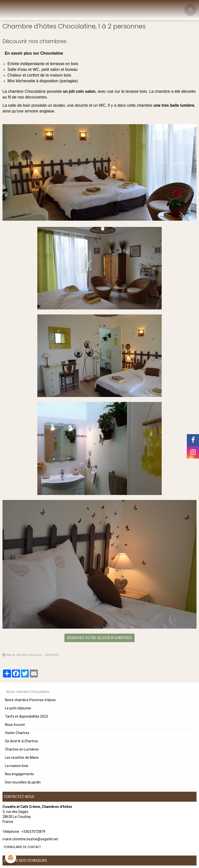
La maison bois (17, 766)
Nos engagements (19, 774)
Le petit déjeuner (18, 708)
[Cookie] (11, 858)
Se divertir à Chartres (22, 741)
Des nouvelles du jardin (23, 782)
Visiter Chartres (17, 733)
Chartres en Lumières (22, 749)
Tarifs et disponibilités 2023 (26, 716)
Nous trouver (15, 725)
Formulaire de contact (23, 847)
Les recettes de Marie (22, 758)
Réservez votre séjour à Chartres (99, 638)
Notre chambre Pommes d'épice (30, 700)
